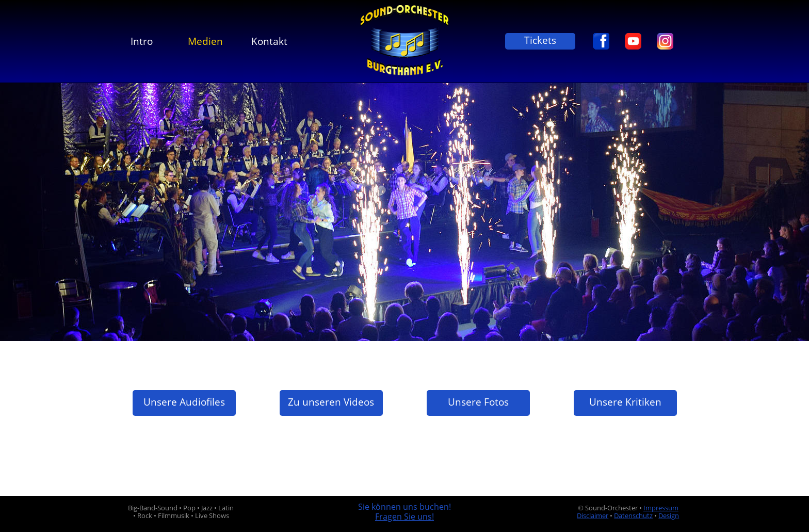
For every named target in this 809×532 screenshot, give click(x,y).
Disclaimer (593, 515)
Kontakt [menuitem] (269, 41)
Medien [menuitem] (205, 41)
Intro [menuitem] (142, 41)
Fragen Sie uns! (405, 517)
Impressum (661, 508)
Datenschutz (633, 515)
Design (669, 515)
